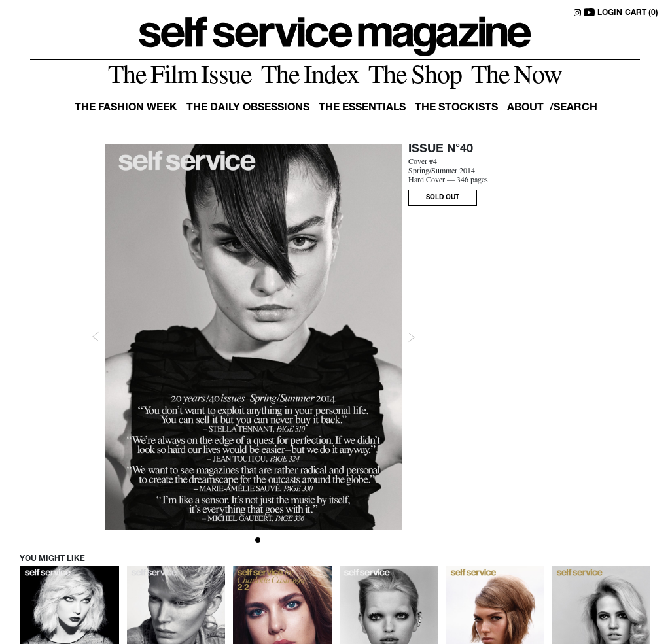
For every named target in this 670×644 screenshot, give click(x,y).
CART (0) (642, 13)
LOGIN (610, 13)
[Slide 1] (258, 540)
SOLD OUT (443, 198)
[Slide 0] (249, 540)
